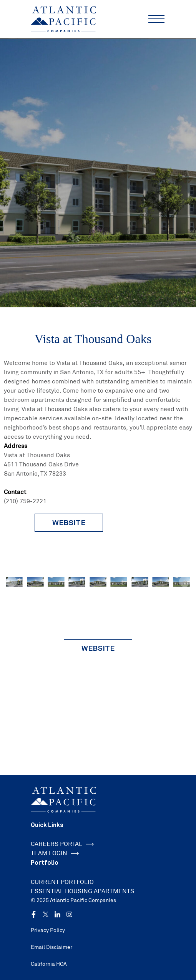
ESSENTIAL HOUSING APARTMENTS (82, 891)
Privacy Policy (48, 930)
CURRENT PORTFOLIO (62, 882)
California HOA (49, 964)
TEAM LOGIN (55, 853)
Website (98, 648)
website (69, 522)
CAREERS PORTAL (62, 844)
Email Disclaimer (51, 947)
